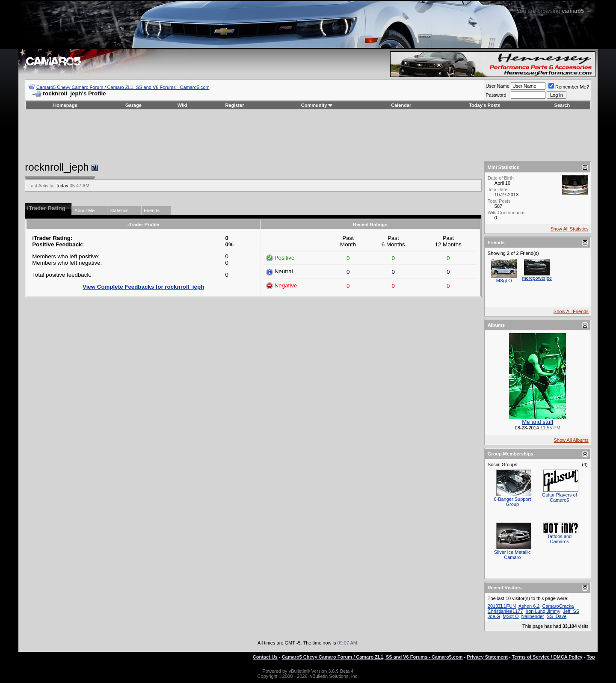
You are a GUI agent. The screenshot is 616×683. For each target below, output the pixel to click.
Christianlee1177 (505, 611)
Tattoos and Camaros (559, 539)
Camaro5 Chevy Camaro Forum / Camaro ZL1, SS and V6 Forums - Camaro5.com (123, 87)
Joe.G (494, 616)
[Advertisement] (308, 136)
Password (496, 95)
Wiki (182, 105)
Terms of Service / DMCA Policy (547, 657)
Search (562, 105)
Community (317, 105)
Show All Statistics (570, 229)
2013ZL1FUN (502, 606)
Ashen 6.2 (529, 606)
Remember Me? (569, 87)
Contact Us (265, 657)
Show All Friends (571, 311)
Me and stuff (538, 422)
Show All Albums (571, 440)
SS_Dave (557, 616)
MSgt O (504, 281)
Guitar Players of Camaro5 (560, 497)
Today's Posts (484, 105)
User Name (498, 86)
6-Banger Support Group (512, 502)
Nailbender (533, 616)
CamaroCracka (558, 606)
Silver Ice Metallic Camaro (512, 555)
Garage (133, 105)
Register (234, 105)
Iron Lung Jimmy (543, 611)
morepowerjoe (537, 278)
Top (591, 657)
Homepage (65, 105)
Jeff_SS (571, 611)
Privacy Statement (487, 657)
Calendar (401, 105)
